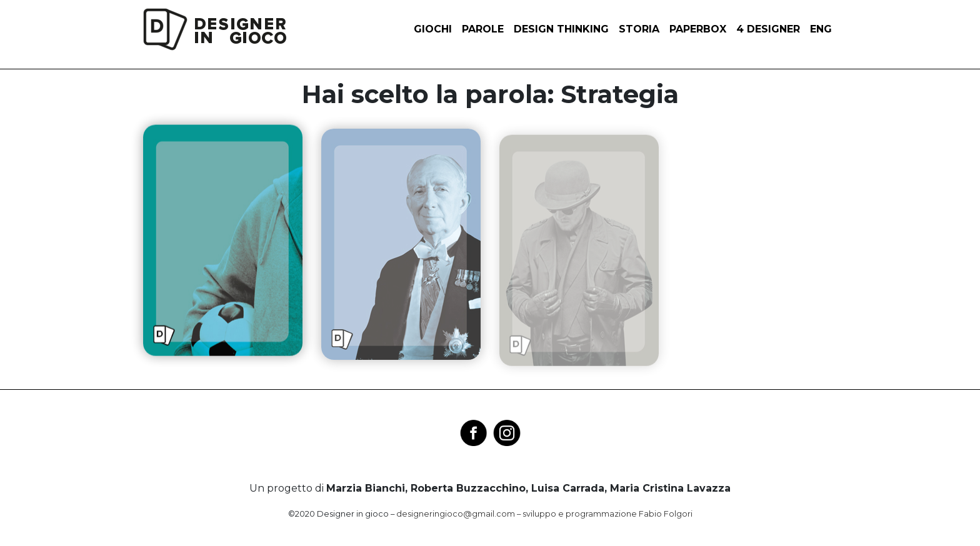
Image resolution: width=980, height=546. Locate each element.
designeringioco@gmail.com (456, 514)
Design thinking (561, 29)
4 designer (768, 29)
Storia (639, 29)
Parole (483, 29)
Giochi (433, 29)
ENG (821, 29)
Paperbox (698, 29)
